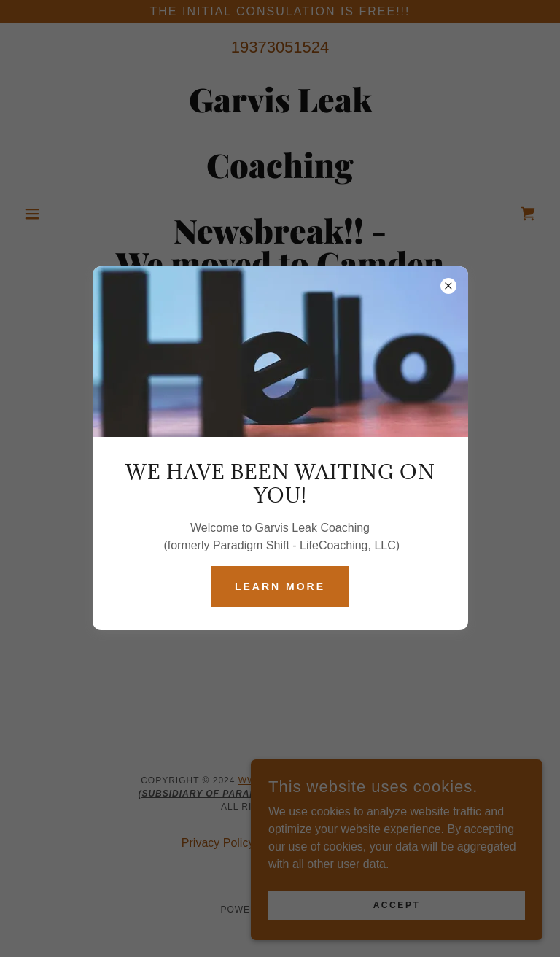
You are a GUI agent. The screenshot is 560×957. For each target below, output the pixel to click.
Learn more (280, 586)
